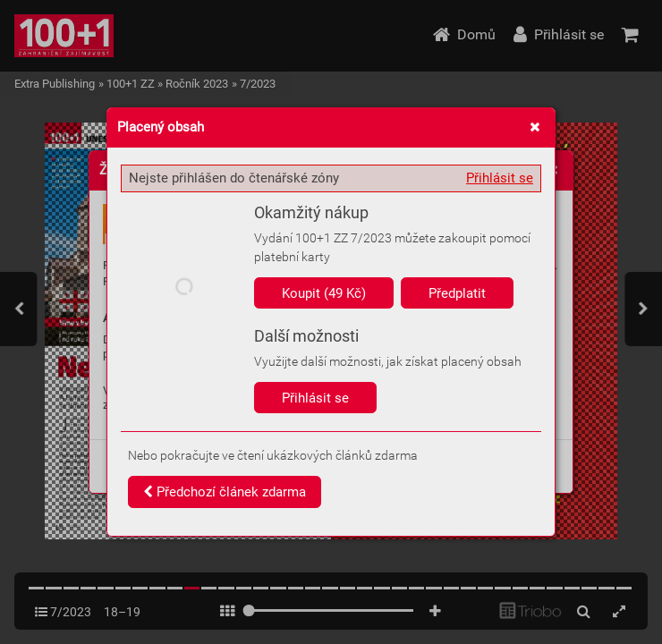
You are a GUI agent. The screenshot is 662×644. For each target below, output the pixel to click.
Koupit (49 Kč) (324, 293)
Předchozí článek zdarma (225, 492)
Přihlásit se (500, 178)
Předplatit (457, 293)
